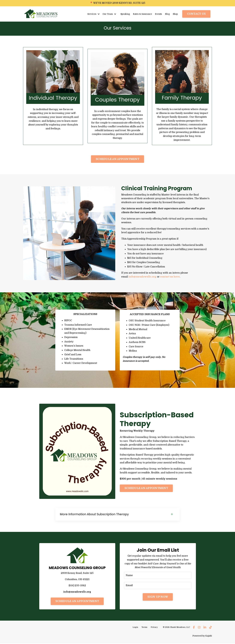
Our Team (109, 14)
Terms (144, 628)
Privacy (154, 628)
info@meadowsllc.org (142, 277)
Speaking (125, 14)
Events (158, 14)
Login (135, 628)
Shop (175, 14)
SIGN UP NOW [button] (158, 597)
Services (93, 14)
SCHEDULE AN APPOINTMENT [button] (117, 159)
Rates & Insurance (142, 14)
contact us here (170, 277)
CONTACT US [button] (196, 14)
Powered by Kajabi (202, 636)
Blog (167, 14)
